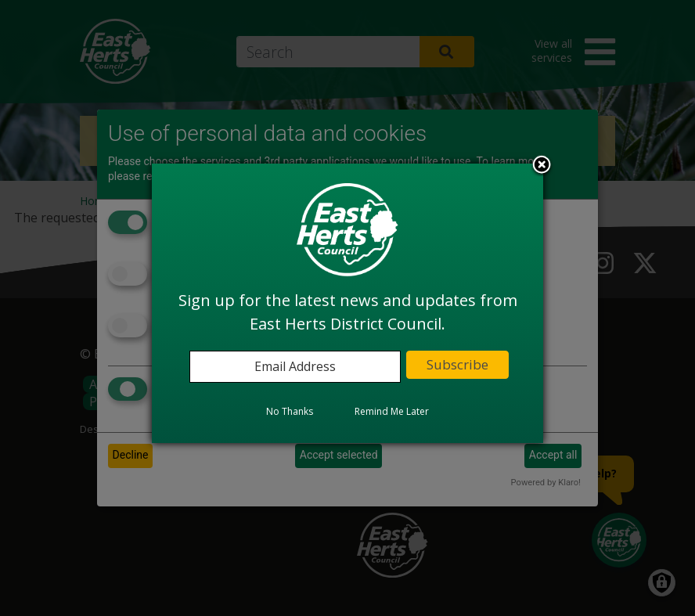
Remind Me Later (392, 411)
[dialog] (347, 303)
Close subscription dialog (542, 166)
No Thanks (290, 411)
